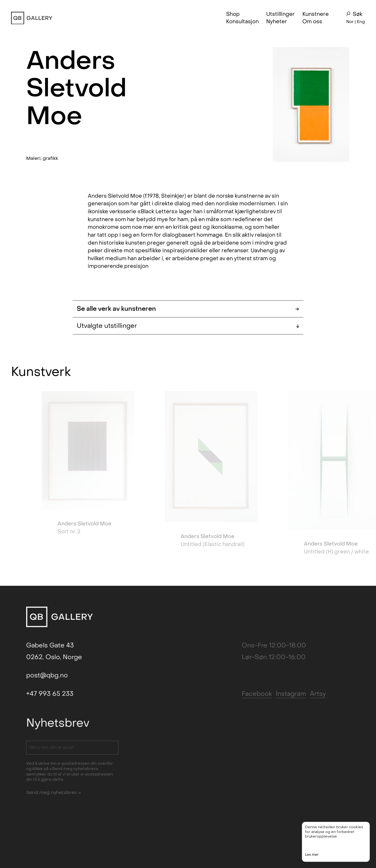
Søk (354, 14)
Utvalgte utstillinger (188, 326)
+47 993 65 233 (50, 694)
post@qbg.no (47, 675)
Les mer (312, 859)
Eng (361, 22)
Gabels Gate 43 (50, 645)
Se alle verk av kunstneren (188, 309)
